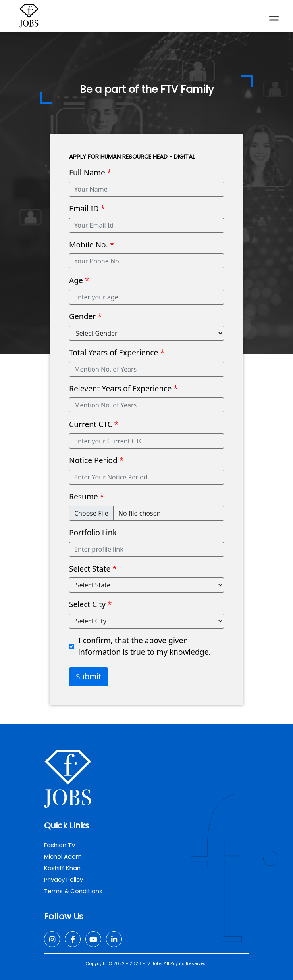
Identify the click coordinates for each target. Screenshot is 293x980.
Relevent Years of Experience (123, 388)
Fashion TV (60, 845)
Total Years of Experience (117, 352)
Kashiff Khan (62, 868)
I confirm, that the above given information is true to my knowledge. (145, 646)
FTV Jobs (152, 963)
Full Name (90, 172)
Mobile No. (92, 245)
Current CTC (94, 424)
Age (79, 280)
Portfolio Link (93, 532)
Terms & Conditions (73, 891)
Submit (89, 676)
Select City (91, 604)
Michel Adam (63, 856)
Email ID (87, 208)
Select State (93, 569)
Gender (86, 316)
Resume (87, 496)
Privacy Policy (64, 879)
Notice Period (96, 460)
